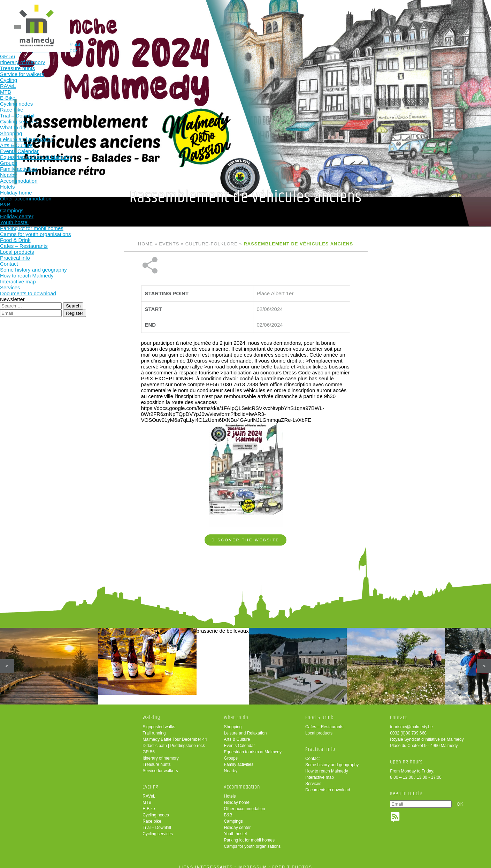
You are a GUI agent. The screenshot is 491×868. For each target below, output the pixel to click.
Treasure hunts (156, 760)
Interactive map (320, 772)
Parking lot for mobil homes (249, 835)
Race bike (152, 816)
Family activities (239, 760)
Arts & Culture (237, 734)
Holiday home (237, 798)
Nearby (231, 766)
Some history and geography (332, 760)
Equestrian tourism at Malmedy (253, 747)
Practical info (364, 17)
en (464, 11)
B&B (228, 810)
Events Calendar (240, 741)
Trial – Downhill (157, 823)
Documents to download (328, 785)
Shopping (233, 722)
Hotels (230, 791)
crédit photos (292, 862)
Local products (319, 728)
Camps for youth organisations (252, 842)
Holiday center (237, 823)
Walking (135, 17)
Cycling (181, 17)
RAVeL (149, 791)
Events (169, 244)
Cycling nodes (156, 810)
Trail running (154, 728)
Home (145, 244)
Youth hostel (236, 829)
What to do (227, 17)
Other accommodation (245, 804)
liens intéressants (206, 862)
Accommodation (272, 17)
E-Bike (149, 804)
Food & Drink (318, 17)
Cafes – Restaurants (324, 722)
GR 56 (149, 747)
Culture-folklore (212, 244)
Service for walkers (160, 766)
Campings (233, 816)
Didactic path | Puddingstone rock (174, 741)
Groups (231, 753)
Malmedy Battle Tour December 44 (175, 734)
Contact (312, 754)
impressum (252, 862)
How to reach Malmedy (327, 766)
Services (313, 779)
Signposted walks (159, 722)
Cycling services (158, 829)
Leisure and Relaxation (246, 728)
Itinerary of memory (160, 753)
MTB (147, 798)
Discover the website (246, 517)
